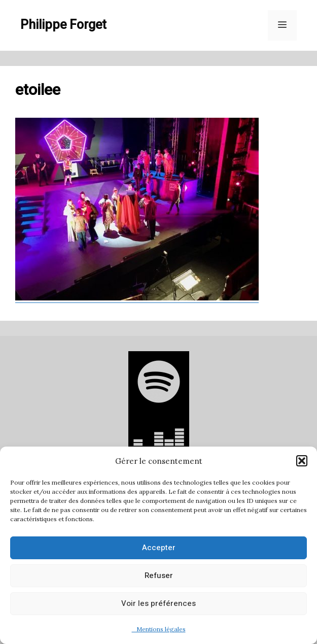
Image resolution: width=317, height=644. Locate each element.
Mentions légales (159, 629)
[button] (302, 461)
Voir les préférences (158, 603)
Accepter (159, 548)
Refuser (159, 575)
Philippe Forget (63, 25)
